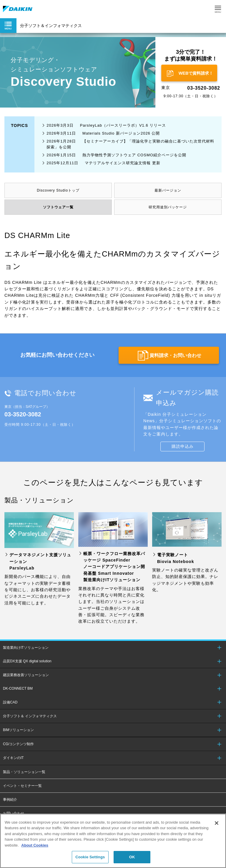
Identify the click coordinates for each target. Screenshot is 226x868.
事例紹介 (10, 800)
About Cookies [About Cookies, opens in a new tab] (35, 845)
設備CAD (10, 702)
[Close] (217, 823)
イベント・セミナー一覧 (22, 786)
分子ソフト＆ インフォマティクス (30, 716)
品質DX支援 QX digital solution (27, 661)
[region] (113, 841)
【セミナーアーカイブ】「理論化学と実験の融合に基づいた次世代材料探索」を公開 (130, 144)
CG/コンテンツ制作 (18, 744)
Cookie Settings (90, 857)
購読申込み (183, 446)
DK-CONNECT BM (18, 688)
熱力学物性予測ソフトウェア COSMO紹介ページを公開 (116, 155)
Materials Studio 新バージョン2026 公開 (103, 133)
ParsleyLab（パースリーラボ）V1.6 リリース (106, 125)
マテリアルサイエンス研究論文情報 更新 (103, 163)
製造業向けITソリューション (26, 648)
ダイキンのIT (13, 758)
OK (132, 857)
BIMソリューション (18, 730)
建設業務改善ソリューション (26, 675)
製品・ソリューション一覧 (24, 772)
